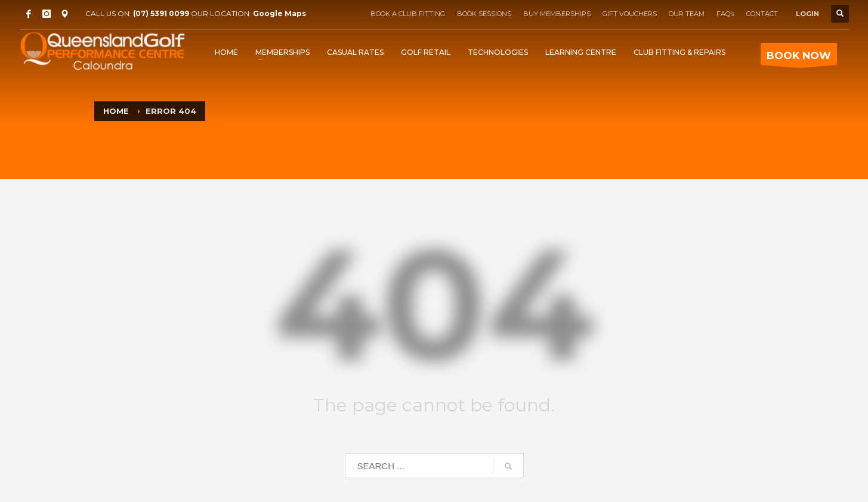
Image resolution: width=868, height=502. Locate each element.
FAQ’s (725, 14)
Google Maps (279, 13)
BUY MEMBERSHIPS (557, 14)
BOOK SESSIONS (484, 14)
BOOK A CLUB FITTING (408, 14)
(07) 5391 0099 (161, 13)
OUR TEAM (687, 14)
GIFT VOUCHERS (630, 14)
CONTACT (762, 14)
